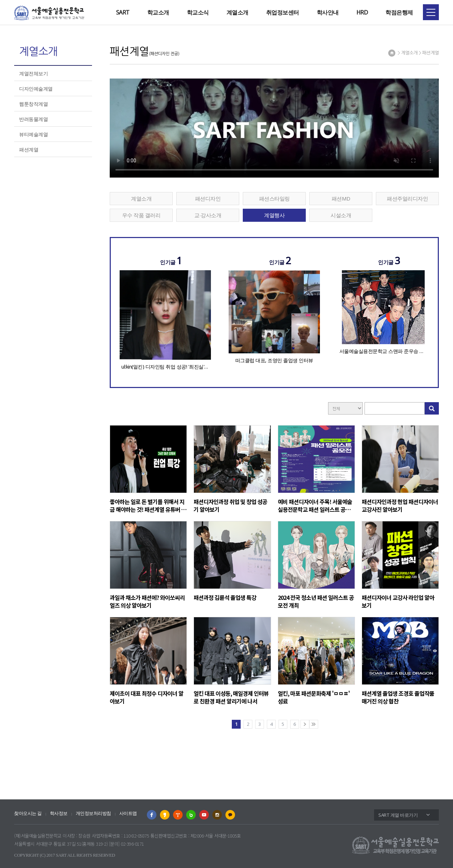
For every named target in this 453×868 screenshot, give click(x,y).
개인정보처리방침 (93, 813)
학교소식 (198, 12)
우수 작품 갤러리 (141, 215)
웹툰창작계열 (33, 104)
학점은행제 (399, 12)
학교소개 (158, 12)
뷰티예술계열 (33, 134)
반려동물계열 (33, 119)
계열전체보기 (33, 73)
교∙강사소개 (208, 215)
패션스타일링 (274, 198)
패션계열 (29, 149)
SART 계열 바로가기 (398, 815)
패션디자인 (208, 198)
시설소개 (341, 215)
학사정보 (59, 813)
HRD (362, 12)
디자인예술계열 (36, 89)
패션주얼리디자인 (407, 198)
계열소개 (237, 12)
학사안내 (328, 12)
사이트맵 (128, 813)
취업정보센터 (283, 12)
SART (123, 12)
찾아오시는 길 (28, 813)
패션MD (341, 198)
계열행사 (274, 215)
